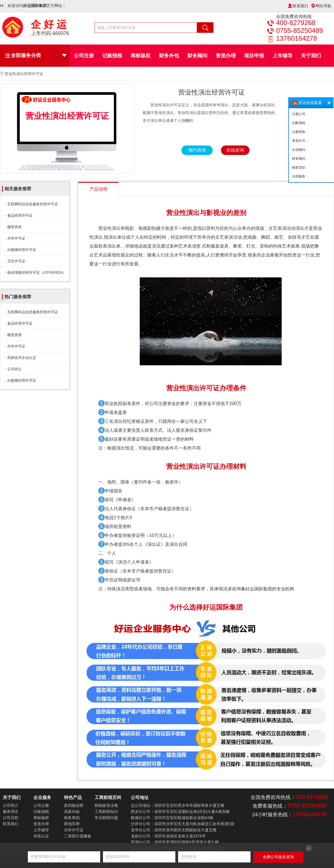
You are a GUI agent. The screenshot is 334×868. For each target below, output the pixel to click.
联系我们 (300, 6)
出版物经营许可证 (22, 250)
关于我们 (311, 56)
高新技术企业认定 (22, 358)
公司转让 (14, 369)
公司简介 (11, 805)
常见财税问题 (106, 818)
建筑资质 (14, 227)
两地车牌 (72, 824)
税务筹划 (72, 818)
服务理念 (11, 812)
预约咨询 (197, 150)
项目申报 (254, 56)
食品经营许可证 (20, 215)
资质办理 (226, 56)
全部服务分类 (39, 55)
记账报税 (112, 56)
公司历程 (11, 818)
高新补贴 (72, 812)
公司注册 (84, 56)
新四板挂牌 (74, 805)
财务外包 (169, 56)
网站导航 (323, 6)
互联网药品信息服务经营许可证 (33, 204)
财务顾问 (197, 56)
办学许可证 (16, 238)
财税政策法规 (106, 805)
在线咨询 (235, 150)
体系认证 (41, 836)
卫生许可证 (16, 261)
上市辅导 (283, 56)
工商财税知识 (106, 812)
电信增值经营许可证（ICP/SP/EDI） (37, 273)
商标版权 (141, 56)
